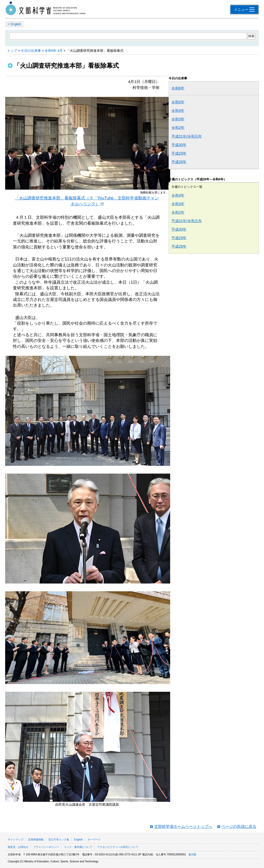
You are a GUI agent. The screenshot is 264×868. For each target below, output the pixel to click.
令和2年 (178, 128)
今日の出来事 (31, 51)
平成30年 (179, 145)
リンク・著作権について (78, 847)
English (16, 24)
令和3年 (178, 119)
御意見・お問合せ (18, 847)
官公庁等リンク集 (59, 840)
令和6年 (178, 88)
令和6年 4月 (54, 51)
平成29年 (179, 153)
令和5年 (178, 102)
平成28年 (179, 162)
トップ (12, 51)
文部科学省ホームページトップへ (183, 826)
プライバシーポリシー (46, 847)
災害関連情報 (36, 840)
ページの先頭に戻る (239, 826)
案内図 (192, 854)
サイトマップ (15, 840)
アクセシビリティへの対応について (118, 847)
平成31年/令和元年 (187, 136)
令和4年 (178, 111)
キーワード (94, 840)
